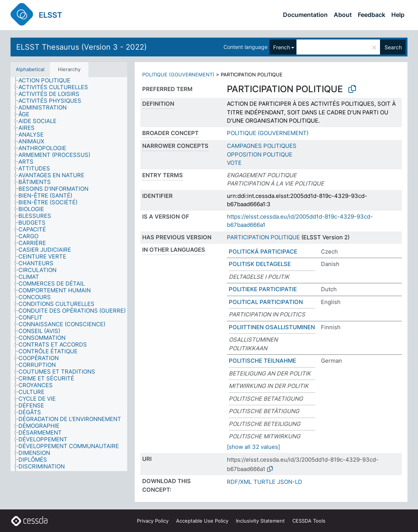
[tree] (69, 274)
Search (393, 47)
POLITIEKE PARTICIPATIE (263, 289)
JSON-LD (290, 482)
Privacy (153, 521)
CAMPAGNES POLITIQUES (262, 146)
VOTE (234, 163)
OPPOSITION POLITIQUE (260, 154)
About (343, 15)
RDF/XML (239, 482)
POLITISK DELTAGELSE (260, 264)
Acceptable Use (202, 521)
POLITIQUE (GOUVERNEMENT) (178, 74)
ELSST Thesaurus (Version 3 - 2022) (81, 47)
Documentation (305, 15)
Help (398, 15)
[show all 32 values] (253, 447)
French (282, 47)
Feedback (372, 15)
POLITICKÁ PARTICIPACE (263, 252)
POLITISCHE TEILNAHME (262, 361)
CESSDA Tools (309, 521)
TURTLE (264, 482)
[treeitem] (48, 81)
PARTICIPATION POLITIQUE (263, 237)
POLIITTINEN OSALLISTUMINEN (272, 327)
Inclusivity (260, 521)
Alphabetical (30, 69)
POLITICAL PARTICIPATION (266, 302)
